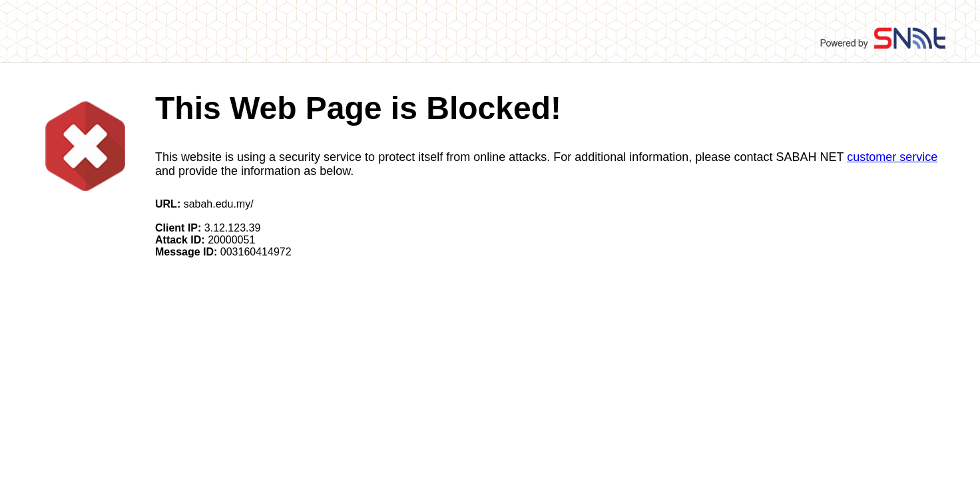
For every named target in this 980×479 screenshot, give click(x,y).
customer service (892, 157)
